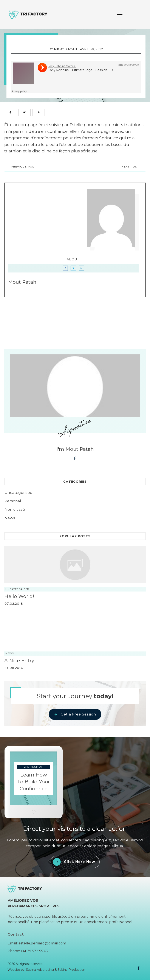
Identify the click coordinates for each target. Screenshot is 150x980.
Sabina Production (71, 970)
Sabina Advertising (40, 970)
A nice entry (19, 663)
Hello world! (19, 599)
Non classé (15, 512)
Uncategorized (19, 495)
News (10, 520)
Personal (13, 503)
